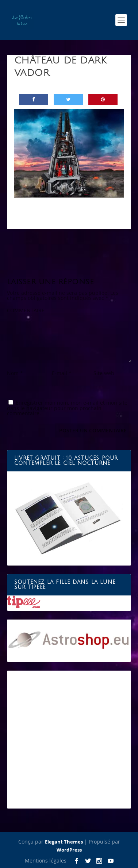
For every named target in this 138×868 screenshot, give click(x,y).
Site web (104, 373)
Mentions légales (46, 861)
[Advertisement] (69, 740)
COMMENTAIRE (26, 310)
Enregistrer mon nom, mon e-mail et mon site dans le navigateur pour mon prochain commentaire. (67, 408)
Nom (15, 373)
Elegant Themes (64, 842)
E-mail (62, 373)
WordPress (69, 850)
